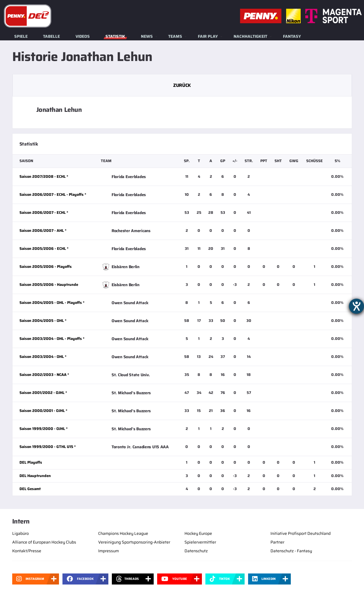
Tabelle (51, 36)
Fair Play (208, 36)
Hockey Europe (198, 533)
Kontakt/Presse (27, 551)
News (147, 36)
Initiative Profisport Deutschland (301, 533)
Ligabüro (20, 533)
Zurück (182, 85)
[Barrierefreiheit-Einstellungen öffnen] (356, 306)
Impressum (109, 551)
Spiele (21, 36)
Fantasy (292, 36)
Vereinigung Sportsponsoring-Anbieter (134, 542)
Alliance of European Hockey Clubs (44, 542)
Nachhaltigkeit (250, 36)
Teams (175, 36)
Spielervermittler (200, 542)
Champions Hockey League (123, 533)
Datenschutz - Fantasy (291, 551)
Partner (277, 542)
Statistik (115, 36)
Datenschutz (196, 551)
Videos (83, 36)
